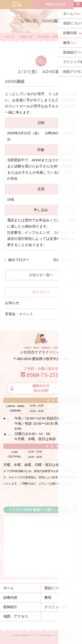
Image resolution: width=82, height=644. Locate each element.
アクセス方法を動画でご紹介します (36, 510)
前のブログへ (19, 260)
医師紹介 (10, 607)
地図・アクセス (16, 616)
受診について (55, 588)
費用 (48, 598)
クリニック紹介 (57, 607)
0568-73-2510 (56, 4)
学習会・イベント (19, 314)
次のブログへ (63, 260)
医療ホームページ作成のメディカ (58, 635)
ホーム (10, 37)
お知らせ (26, 37)
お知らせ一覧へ (41, 275)
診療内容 (10, 598)
